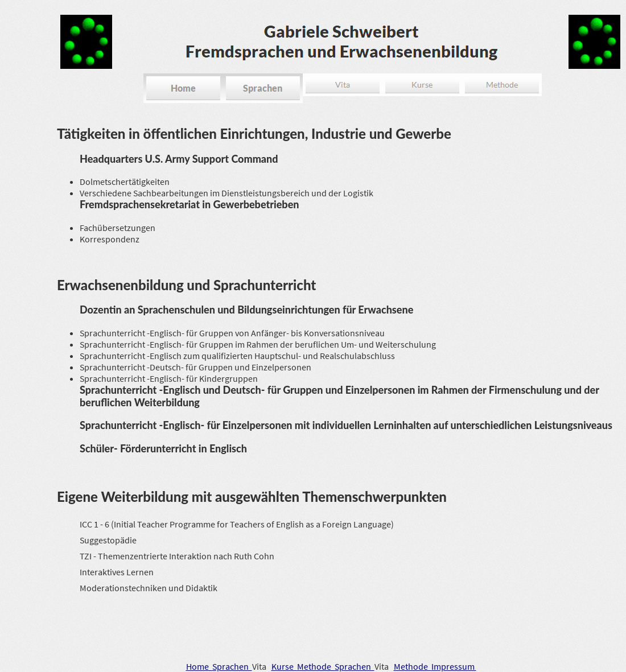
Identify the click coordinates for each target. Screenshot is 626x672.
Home (199, 666)
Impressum (454, 666)
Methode (316, 666)
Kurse (284, 666)
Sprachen (232, 666)
